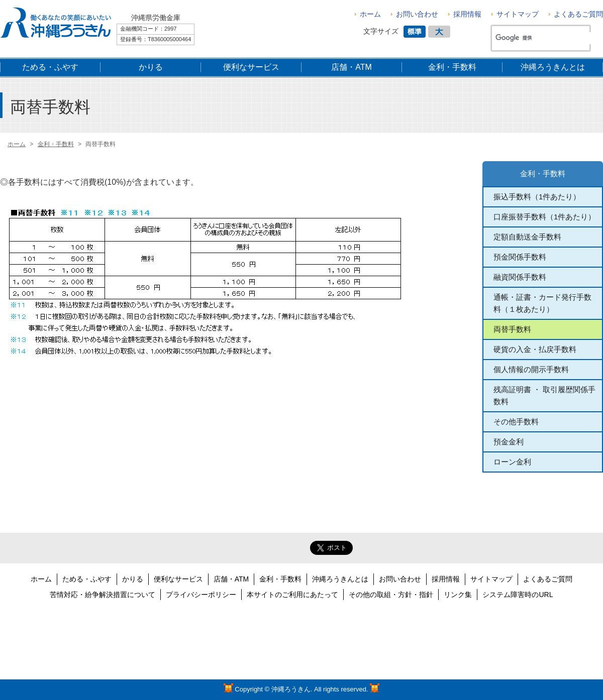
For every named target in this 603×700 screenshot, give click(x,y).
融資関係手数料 (520, 277)
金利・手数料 (543, 173)
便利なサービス (178, 579)
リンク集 (458, 595)
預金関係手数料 (520, 257)
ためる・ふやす (87, 579)
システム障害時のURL (518, 595)
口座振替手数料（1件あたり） (544, 217)
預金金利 (509, 442)
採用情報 (467, 14)
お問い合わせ (417, 14)
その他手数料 (516, 422)
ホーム (370, 14)
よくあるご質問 (578, 14)
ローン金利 (512, 462)
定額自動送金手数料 (527, 237)
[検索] (545, 38)
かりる (133, 579)
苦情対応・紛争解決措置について (103, 595)
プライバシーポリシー (201, 595)
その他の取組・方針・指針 (391, 595)
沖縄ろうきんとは (340, 579)
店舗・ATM (231, 579)
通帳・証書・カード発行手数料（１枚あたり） (542, 303)
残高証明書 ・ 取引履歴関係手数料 (544, 395)
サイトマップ (518, 14)
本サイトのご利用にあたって (292, 595)
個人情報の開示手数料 (531, 369)
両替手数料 (512, 329)
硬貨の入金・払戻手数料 (535, 349)
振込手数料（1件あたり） (537, 197)
